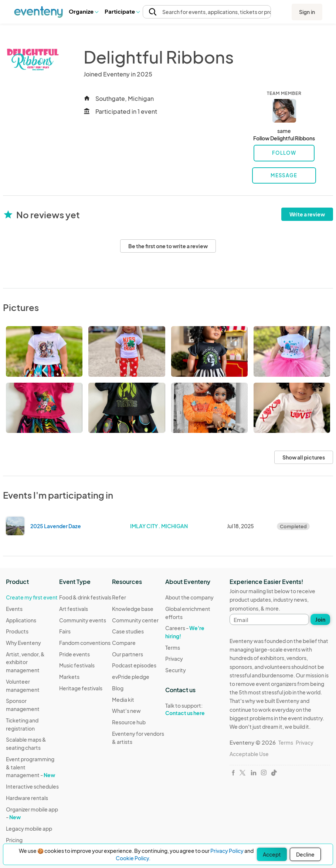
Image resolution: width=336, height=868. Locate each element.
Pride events (74, 654)
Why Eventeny (23, 643)
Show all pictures (304, 457)
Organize (83, 11)
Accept (272, 854)
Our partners (128, 654)
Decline (305, 854)
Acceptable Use (249, 754)
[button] (83, 11)
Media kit (123, 700)
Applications (21, 620)
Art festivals (74, 609)
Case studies (128, 631)
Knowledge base (133, 609)
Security (176, 670)
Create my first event (32, 597)
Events (14, 609)
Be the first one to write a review (168, 246)
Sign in (307, 12)
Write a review (307, 214)
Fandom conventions (85, 643)
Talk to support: (192, 710)
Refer (119, 597)
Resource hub (129, 722)
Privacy (174, 659)
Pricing (14, 840)
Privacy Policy (227, 851)
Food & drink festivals (85, 597)
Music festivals (77, 665)
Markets (69, 677)
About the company (189, 597)
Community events (83, 620)
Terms (173, 647)
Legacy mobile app (29, 828)
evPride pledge (131, 677)
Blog (118, 688)
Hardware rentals (27, 798)
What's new (126, 711)
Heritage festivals (81, 688)
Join (320, 619)
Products (17, 631)
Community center (135, 620)
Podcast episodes (134, 665)
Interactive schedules (32, 786)
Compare (124, 643)
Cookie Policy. (133, 858)
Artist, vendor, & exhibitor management (25, 662)
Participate (122, 11)
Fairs (65, 631)
